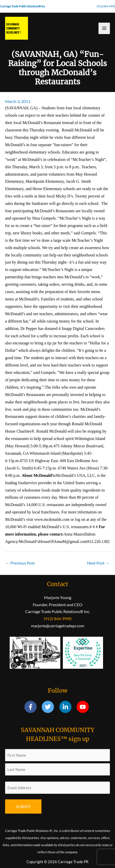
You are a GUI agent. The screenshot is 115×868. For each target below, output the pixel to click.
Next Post (98, 563)
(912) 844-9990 (106, 6)
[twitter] (50, 707)
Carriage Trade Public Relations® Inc (23, 6)
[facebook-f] (33, 707)
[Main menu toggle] (104, 28)
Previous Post (20, 563)
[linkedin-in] (68, 707)
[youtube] (84, 707)
